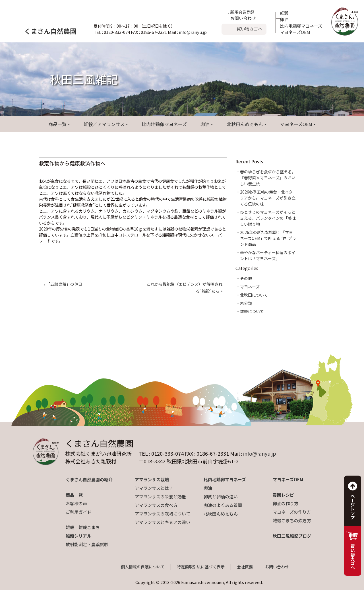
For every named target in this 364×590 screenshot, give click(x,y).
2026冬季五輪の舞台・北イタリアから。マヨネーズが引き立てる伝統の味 (268, 198)
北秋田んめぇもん (245, 124)
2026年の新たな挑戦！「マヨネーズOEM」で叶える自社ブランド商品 (268, 238)
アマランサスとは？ (154, 488)
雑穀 (284, 13)
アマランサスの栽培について (163, 514)
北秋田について (254, 295)
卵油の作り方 (286, 503)
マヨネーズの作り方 (292, 512)
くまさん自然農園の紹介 (89, 479)
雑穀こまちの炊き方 (292, 520)
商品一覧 (57, 124)
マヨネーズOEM (295, 32)
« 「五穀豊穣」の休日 (63, 284)
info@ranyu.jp (193, 32)
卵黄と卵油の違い (221, 497)
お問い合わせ (242, 18)
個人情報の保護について (143, 567)
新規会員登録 (241, 12)
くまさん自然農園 (50, 31)
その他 (246, 278)
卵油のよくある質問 (223, 505)
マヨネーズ (250, 287)
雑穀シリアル (78, 536)
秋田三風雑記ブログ (292, 536)
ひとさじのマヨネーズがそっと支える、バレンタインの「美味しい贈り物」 (268, 218)
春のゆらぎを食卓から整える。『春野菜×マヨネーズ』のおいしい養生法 (268, 178)
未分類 (246, 303)
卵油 (284, 19)
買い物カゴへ (249, 29)
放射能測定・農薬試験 (87, 544)
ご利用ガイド (78, 512)
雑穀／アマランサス (104, 124)
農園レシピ (283, 495)
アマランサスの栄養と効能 (160, 497)
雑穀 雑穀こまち (83, 527)
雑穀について (252, 311)
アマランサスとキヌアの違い (163, 522)
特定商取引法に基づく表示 (201, 567)
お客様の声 (76, 503)
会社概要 (245, 567)
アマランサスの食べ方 (156, 505)
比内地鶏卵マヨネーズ (301, 26)
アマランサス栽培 (152, 479)
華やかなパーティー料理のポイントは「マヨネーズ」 (268, 255)
